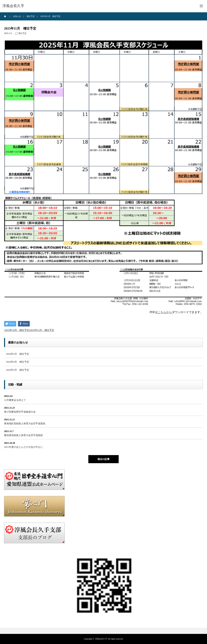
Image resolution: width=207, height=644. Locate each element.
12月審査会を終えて (15, 400)
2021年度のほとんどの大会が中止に (23, 447)
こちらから (165, 312)
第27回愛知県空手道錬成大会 (20, 412)
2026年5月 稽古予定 (18, 354)
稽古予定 (22, 33)
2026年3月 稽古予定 (18, 370)
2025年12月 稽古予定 (42, 330)
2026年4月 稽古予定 (18, 362)
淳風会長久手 (101, 639)
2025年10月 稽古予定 (17, 330)
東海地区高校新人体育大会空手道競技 (25, 424)
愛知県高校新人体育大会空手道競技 (23, 435)
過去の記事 (103, 459)
